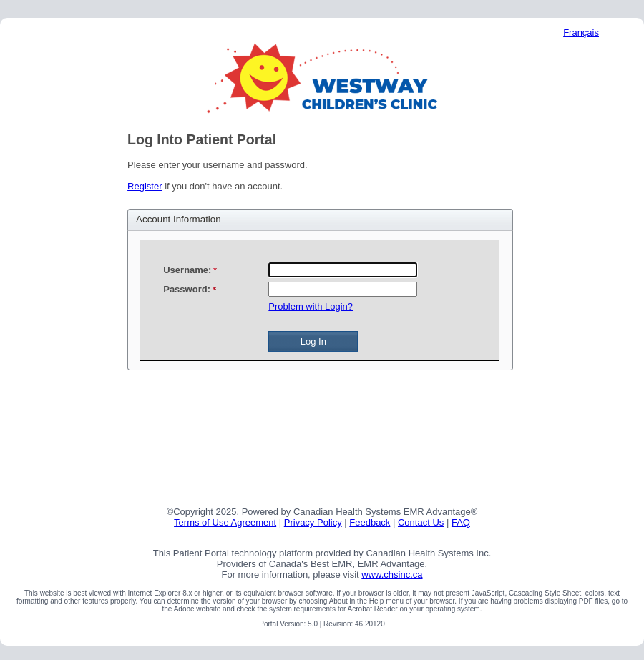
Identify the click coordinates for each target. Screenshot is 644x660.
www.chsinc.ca (392, 575)
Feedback (370, 522)
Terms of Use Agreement (225, 522)
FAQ (461, 522)
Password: (187, 289)
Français (581, 33)
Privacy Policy (313, 522)
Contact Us (421, 522)
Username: (187, 270)
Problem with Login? (311, 306)
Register (145, 186)
